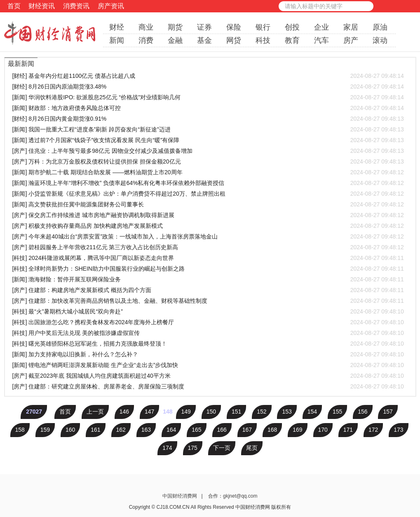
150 (211, 412)
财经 (117, 27)
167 (247, 430)
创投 (292, 27)
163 (146, 430)
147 (149, 412)
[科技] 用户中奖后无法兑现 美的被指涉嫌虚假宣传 (208, 333)
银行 (263, 27)
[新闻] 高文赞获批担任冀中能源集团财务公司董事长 (208, 204)
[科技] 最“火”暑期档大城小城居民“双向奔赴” (208, 311)
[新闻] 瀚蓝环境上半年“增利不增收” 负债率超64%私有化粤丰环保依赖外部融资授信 (208, 183)
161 (95, 430)
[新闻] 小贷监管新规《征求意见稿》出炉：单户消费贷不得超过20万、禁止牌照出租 (208, 194)
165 (196, 430)
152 (262, 412)
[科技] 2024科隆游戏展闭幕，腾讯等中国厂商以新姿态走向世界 (208, 258)
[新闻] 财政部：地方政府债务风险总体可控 (208, 108)
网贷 (234, 40)
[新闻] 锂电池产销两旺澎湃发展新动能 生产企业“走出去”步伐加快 (208, 365)
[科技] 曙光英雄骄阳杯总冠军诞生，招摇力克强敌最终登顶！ (208, 344)
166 (222, 430)
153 (287, 412)
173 (398, 430)
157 (388, 412)
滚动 (380, 40)
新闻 (117, 40)
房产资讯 (111, 6)
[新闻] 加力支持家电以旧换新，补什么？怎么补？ (208, 354)
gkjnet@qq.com (240, 496)
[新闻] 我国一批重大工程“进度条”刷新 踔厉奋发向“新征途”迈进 (208, 129)
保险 (234, 27)
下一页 (222, 448)
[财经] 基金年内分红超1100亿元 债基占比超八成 (208, 76)
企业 (321, 27)
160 (70, 430)
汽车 (321, 40)
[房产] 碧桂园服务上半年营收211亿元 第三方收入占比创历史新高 (208, 247)
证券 (204, 27)
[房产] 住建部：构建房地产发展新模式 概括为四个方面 (208, 290)
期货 (175, 27)
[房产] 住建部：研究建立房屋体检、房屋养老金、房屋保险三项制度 (208, 386)
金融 (175, 40)
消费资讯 (76, 6)
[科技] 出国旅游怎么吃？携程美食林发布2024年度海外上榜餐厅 (208, 322)
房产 (351, 40)
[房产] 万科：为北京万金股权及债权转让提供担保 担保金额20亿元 (208, 161)
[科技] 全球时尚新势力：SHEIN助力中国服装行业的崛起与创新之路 (208, 269)
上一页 (95, 412)
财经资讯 (42, 6)
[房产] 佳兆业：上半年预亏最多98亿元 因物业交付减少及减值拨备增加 (208, 151)
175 (193, 448)
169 (297, 430)
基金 (204, 40)
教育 (292, 40)
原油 (380, 27)
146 (124, 412)
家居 (351, 27)
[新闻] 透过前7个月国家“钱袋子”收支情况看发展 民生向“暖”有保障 (208, 140)
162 (121, 430)
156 (363, 412)
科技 (263, 40)
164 (171, 430)
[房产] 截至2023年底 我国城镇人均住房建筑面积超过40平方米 (208, 376)
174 (167, 448)
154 (312, 412)
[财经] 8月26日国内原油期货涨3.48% (208, 87)
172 (373, 430)
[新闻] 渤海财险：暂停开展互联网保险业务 (208, 279)
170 (323, 430)
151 (236, 412)
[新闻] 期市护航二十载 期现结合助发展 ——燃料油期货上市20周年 (208, 172)
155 (337, 412)
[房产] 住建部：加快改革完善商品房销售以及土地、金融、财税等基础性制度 (208, 301)
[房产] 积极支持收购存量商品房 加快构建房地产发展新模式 (208, 226)
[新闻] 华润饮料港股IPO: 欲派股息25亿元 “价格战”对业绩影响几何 (208, 97)
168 (272, 430)
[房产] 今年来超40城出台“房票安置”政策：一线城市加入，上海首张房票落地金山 (208, 236)
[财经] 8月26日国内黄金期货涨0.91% (208, 119)
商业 (146, 27)
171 (348, 430)
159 (45, 430)
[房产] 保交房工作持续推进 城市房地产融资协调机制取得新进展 (208, 215)
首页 (14, 6)
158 (20, 430)
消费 (146, 40)
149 (186, 412)
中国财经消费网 (180, 496)
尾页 (252, 448)
